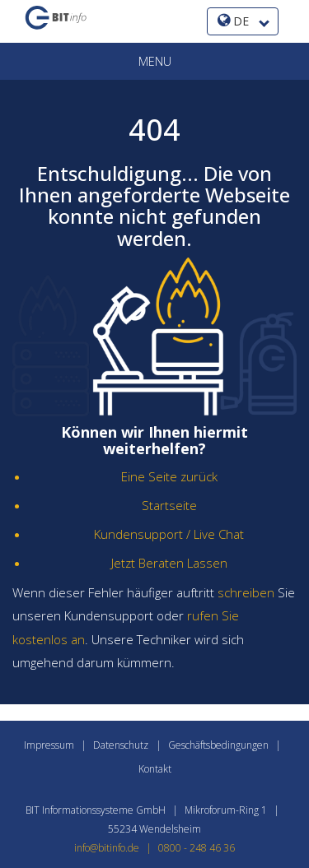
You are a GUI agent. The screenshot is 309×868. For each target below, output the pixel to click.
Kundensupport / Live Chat (169, 534)
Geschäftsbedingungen (218, 745)
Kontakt (155, 769)
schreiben (246, 592)
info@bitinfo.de (116, 848)
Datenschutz (121, 745)
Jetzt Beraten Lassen (169, 563)
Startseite (169, 505)
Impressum (49, 745)
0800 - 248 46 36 (197, 848)
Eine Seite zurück (169, 476)
